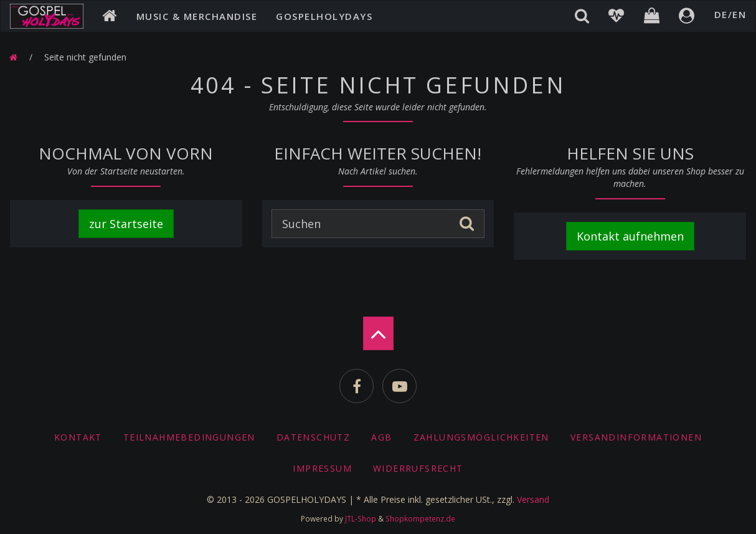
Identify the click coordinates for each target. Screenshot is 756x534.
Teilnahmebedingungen (189, 437)
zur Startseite (126, 224)
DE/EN (730, 14)
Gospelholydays (324, 16)
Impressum (322, 468)
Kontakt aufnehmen (630, 236)
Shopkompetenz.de (420, 518)
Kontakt (78, 437)
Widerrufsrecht (418, 468)
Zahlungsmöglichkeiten (481, 437)
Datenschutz (313, 437)
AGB (381, 437)
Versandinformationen (636, 437)
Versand (533, 499)
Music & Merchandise (197, 16)
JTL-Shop (361, 518)
